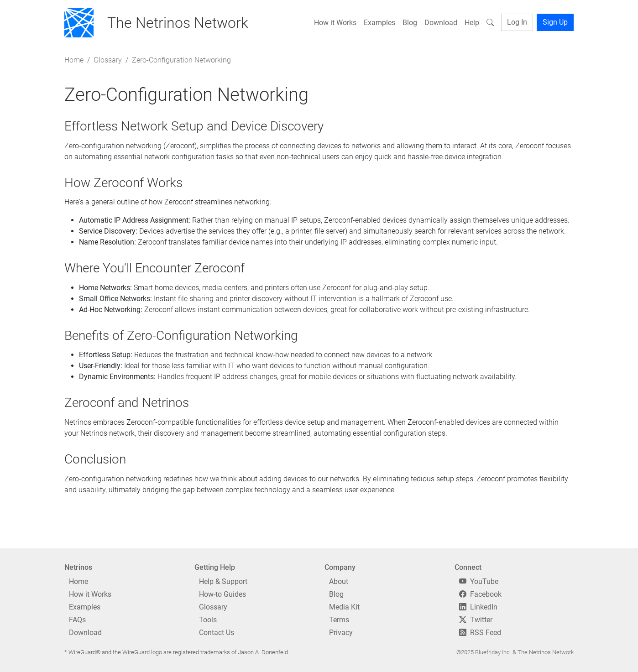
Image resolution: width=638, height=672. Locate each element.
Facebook (480, 594)
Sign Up (555, 22)
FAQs (77, 620)
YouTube (479, 581)
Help (472, 23)
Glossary (108, 60)
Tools (208, 620)
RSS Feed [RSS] (480, 633)
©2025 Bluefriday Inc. (484, 652)
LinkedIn (478, 607)
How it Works (335, 23)
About (339, 581)
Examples (379, 23)
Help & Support (223, 581)
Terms (339, 620)
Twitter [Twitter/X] (476, 620)
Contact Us (217, 633)
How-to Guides (222, 594)
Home (74, 60)
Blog (410, 23)
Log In (517, 22)
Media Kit (344, 607)
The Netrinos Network (546, 652)
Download (441, 23)
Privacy (341, 633)
